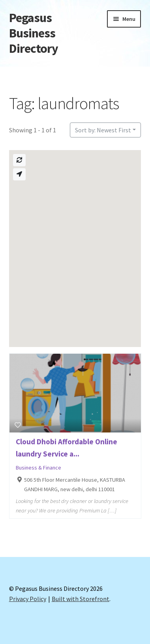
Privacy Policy (28, 599)
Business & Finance (38, 468)
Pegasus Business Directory (34, 33)
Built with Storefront (81, 599)
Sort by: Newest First (103, 130)
